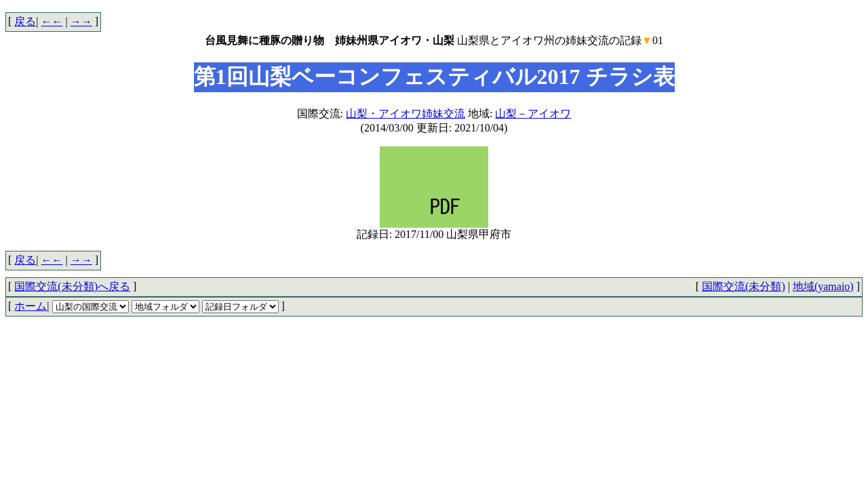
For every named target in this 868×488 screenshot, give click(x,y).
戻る (25, 21)
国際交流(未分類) (744, 286)
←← (52, 21)
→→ (81, 21)
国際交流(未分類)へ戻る (72, 286)
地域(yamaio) (823, 286)
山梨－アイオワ (533, 114)
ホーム (31, 306)
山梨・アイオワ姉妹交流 (406, 114)
